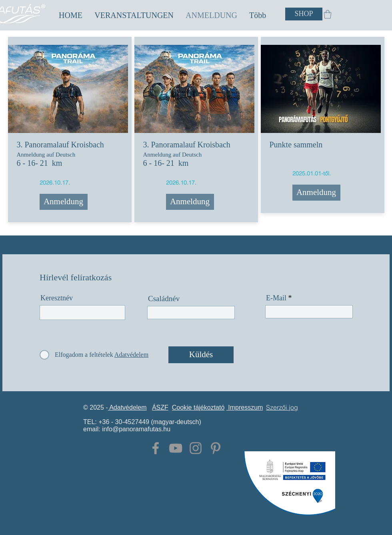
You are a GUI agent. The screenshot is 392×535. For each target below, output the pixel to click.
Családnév (164, 299)
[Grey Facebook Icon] (156, 448)
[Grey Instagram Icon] (196, 448)
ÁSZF (160, 407)
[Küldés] (201, 355)
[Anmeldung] (64, 202)
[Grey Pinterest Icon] (216, 448)
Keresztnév (57, 298)
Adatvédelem (127, 407)
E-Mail (276, 298)
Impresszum (245, 407)
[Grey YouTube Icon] (176, 448)
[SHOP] (304, 14)
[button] (134, 15)
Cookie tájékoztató (198, 407)
